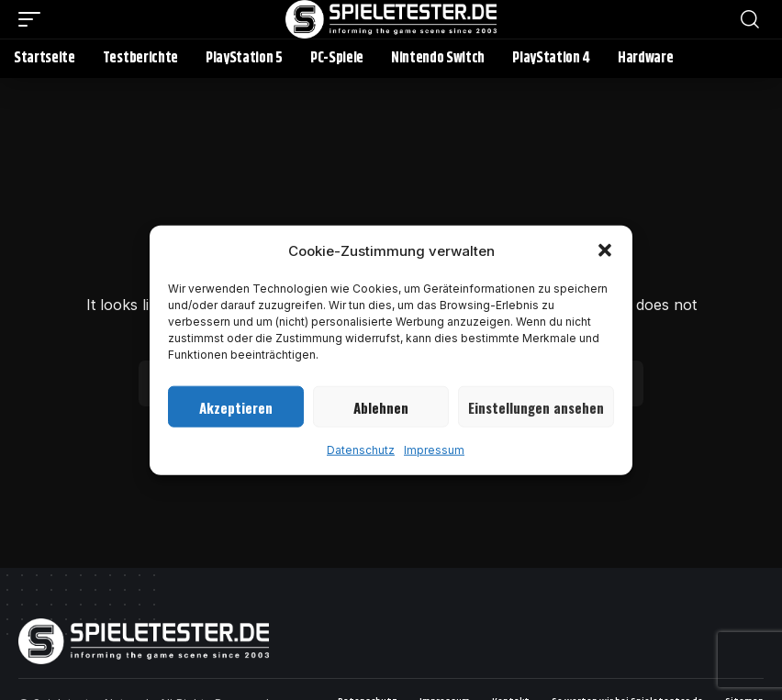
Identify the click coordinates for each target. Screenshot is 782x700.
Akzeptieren (236, 406)
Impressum (434, 450)
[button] (605, 250)
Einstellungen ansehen (536, 406)
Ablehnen (381, 406)
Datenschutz (361, 450)
